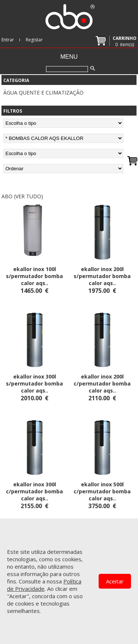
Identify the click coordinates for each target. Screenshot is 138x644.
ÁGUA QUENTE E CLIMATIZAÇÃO (43, 93)
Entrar (8, 40)
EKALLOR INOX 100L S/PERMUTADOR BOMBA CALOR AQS (34, 276)
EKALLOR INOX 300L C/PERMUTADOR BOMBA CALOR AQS (34, 491)
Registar (34, 40)
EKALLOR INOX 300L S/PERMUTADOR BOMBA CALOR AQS (34, 383)
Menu (69, 57)
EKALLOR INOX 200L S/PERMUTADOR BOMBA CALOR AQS (102, 276)
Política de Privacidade (44, 585)
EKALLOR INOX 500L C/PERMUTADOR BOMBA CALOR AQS (102, 491)
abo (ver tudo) (22, 196)
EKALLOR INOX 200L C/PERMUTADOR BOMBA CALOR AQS (102, 383)
